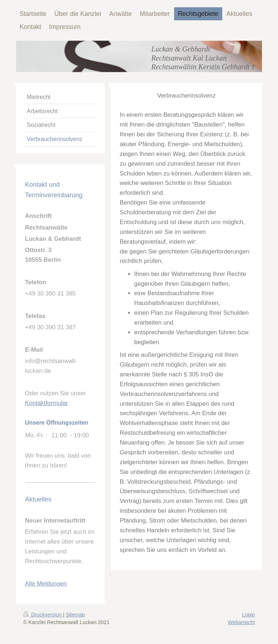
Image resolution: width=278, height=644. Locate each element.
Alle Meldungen (46, 584)
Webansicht (241, 622)
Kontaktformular (46, 403)
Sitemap (75, 615)
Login (248, 615)
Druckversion (43, 615)
